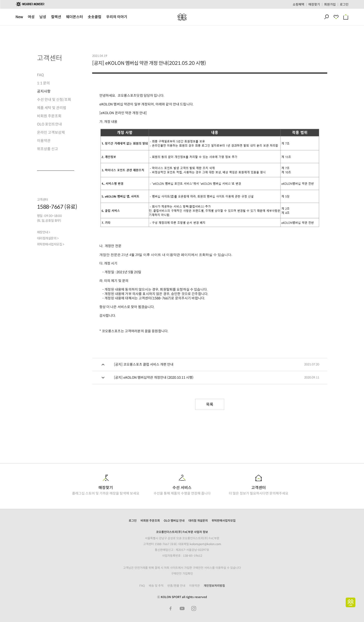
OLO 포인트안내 (49, 124)
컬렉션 (56, 17)
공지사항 (44, 91)
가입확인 (188, 574)
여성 (31, 17)
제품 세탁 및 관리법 (52, 108)
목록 (210, 404)
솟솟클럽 (95, 17)
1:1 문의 (43, 83)
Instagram (194, 608)
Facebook (171, 608)
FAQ (40, 75)
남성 (43, 17)
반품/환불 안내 (176, 586)
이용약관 (44, 141)
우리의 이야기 (117, 17)
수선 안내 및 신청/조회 (54, 100)
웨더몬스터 (74, 17)
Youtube (182, 608)
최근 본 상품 (338, 17)
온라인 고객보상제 (51, 132)
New (19, 17)
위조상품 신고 (48, 149)
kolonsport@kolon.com (205, 544)
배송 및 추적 (156, 586)
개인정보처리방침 (214, 586)
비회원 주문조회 (49, 116)
